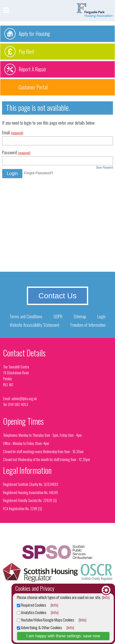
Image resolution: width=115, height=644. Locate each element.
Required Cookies (31, 605)
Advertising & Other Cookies (39, 627)
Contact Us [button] (57, 296)
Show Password (105, 167)
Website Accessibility (34, 325)
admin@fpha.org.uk (24, 399)
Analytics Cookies (32, 612)
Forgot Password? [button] (39, 173)
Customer (33, 87)
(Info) (106, 597)
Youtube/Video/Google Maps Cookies (45, 620)
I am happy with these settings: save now (63, 636)
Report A (33, 69)
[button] (12, 174)
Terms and (26, 316)
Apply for (34, 34)
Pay (26, 51)
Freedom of (88, 325)
